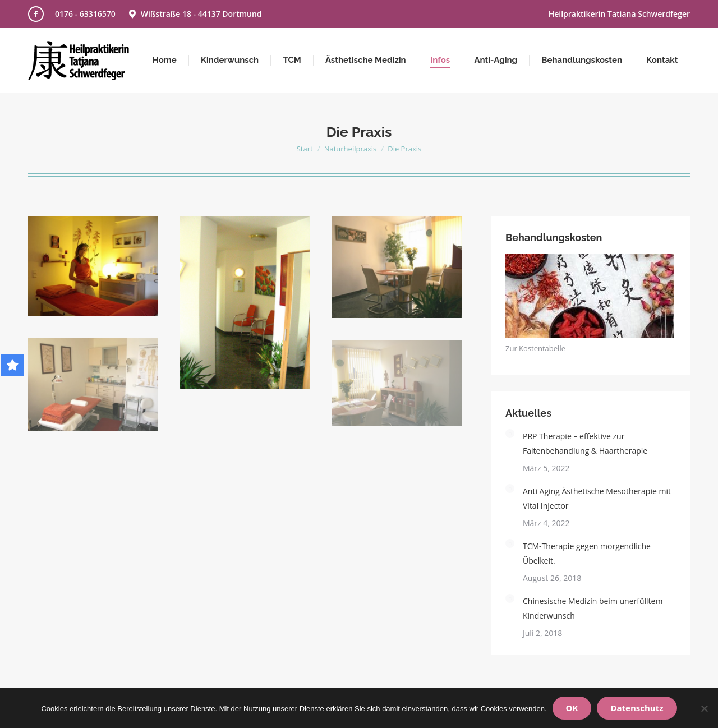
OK (572, 708)
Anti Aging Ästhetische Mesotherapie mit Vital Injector (597, 498)
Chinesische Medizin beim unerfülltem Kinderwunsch (593, 608)
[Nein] (704, 708)
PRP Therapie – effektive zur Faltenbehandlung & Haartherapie (585, 443)
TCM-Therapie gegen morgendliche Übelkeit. (587, 553)
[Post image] (510, 434)
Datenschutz (637, 708)
